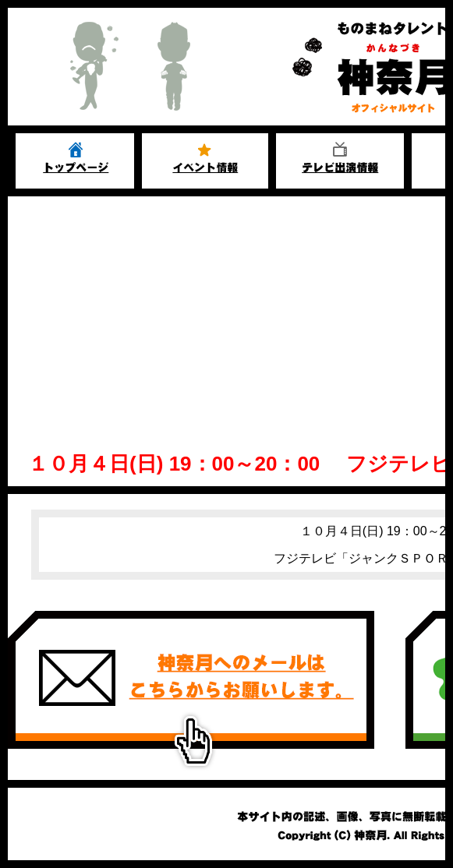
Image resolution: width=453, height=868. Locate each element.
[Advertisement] (226, 313)
